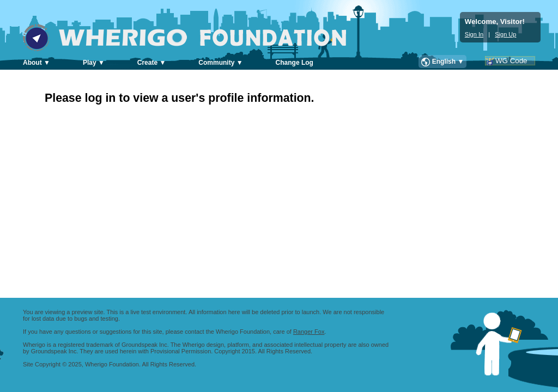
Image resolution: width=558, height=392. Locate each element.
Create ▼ (152, 63)
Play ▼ (94, 63)
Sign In (474, 34)
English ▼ (448, 62)
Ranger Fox (309, 332)
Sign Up (505, 34)
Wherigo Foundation (192, 38)
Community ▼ (220, 63)
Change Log (295, 63)
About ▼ (37, 63)
